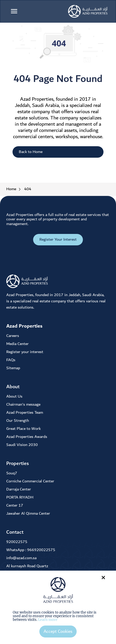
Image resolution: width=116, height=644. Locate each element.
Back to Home (31, 152)
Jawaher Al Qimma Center (28, 514)
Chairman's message (23, 404)
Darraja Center (19, 489)
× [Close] (103, 577)
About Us (14, 396)
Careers (13, 336)
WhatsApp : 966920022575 (31, 550)
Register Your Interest (58, 240)
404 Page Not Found (58, 79)
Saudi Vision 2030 (22, 445)
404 (28, 189)
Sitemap (13, 368)
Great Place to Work (23, 429)
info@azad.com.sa (21, 558)
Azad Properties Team (25, 413)
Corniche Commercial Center (30, 481)
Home (11, 189)
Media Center (17, 344)
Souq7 (12, 473)
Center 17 (15, 505)
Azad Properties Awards (27, 437)
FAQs (11, 360)
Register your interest (25, 352)
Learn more (48, 620)
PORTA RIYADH (20, 497)
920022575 (17, 542)
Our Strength (18, 421)
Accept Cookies (58, 632)
